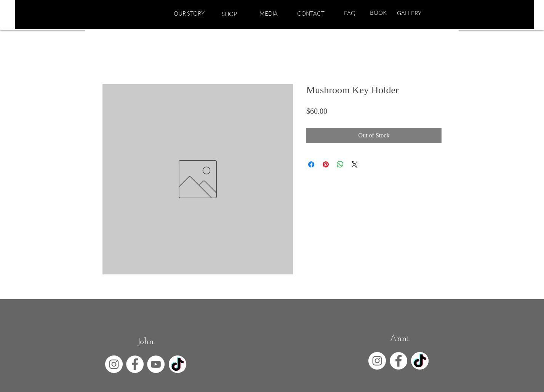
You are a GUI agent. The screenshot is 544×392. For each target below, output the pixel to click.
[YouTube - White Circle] (156, 364)
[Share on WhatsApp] (340, 164)
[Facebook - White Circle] (135, 364)
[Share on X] (355, 164)
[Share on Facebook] (311, 164)
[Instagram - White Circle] (114, 364)
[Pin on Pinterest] (326, 164)
